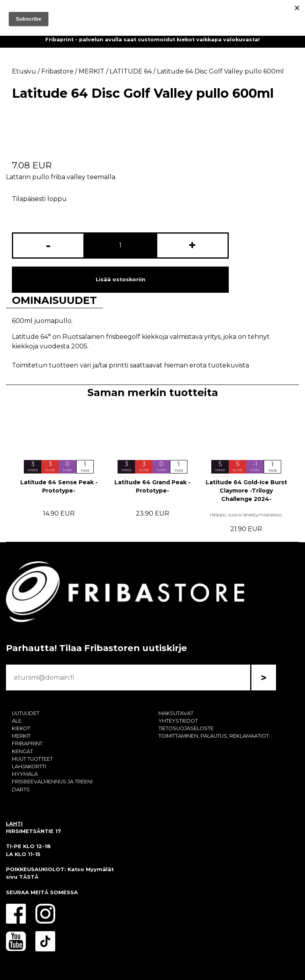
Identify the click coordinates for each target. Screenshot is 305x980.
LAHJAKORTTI (29, 766)
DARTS (21, 790)
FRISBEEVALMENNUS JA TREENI (52, 782)
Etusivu (24, 71)
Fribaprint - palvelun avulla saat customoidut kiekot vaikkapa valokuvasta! (152, 40)
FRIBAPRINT (27, 743)
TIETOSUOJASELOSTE (186, 728)
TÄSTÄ (29, 877)
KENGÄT (22, 751)
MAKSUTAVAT (176, 713)
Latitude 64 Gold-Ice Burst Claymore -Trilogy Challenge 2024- (246, 491)
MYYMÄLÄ (25, 774)
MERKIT (21, 736)
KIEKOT (21, 728)
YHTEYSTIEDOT (178, 721)
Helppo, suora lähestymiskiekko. (246, 515)
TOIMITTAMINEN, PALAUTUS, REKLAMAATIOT (214, 736)
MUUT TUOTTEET (32, 759)
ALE (17, 721)
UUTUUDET (26, 713)
